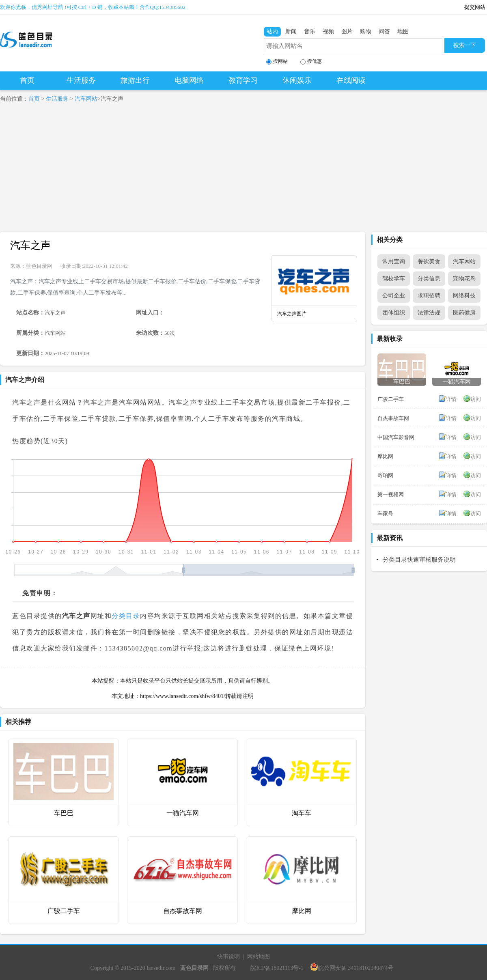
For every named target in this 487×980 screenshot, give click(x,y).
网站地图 (259, 957)
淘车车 (302, 813)
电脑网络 (189, 80)
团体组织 (394, 313)
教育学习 (243, 80)
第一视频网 (391, 494)
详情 (451, 399)
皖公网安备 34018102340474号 (352, 968)
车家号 (385, 514)
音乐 (310, 31)
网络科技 (464, 296)
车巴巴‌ (64, 813)
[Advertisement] (243, 171)
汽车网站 (86, 99)
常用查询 (394, 262)
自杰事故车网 (183, 911)
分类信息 (429, 279)
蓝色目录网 (39, 266)
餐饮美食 (429, 262)
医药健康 (464, 313)
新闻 (291, 31)
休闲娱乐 (297, 80)
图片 (347, 31)
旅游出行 (135, 80)
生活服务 (81, 80)
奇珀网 (385, 475)
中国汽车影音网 (396, 437)
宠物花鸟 (464, 279)
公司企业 (394, 296)
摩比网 (302, 911)
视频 (328, 31)
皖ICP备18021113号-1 (277, 968)
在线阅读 (351, 80)
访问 (476, 399)
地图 (403, 31)
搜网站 (277, 61)
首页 (27, 80)
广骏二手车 (64, 911)
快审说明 (228, 957)
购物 (366, 31)
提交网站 (475, 7)
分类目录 (126, 616)
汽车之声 (30, 245)
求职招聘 (429, 296)
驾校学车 (394, 279)
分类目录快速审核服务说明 (419, 560)
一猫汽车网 (183, 813)
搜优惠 (311, 61)
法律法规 (429, 313)
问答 (384, 31)
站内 (272, 31)
